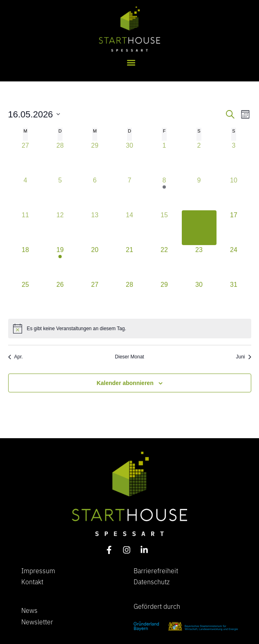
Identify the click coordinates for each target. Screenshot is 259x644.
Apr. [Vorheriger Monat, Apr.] (16, 357)
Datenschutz (152, 581)
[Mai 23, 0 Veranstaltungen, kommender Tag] (199, 262)
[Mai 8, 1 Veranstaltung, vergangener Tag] (164, 193)
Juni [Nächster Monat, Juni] (243, 357)
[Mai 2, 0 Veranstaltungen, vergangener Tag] (199, 158)
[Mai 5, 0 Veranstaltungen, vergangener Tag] (60, 193)
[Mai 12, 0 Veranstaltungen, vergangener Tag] (60, 228)
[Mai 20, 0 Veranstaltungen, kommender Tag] (95, 262)
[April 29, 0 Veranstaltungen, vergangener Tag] (95, 158)
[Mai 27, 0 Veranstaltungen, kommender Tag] (95, 297)
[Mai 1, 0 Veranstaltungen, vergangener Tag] (164, 158)
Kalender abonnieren (125, 383)
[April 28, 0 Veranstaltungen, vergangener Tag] (60, 158)
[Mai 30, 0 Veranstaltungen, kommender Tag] (199, 297)
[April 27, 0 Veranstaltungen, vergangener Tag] (26, 158)
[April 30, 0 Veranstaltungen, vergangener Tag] (130, 158)
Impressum (38, 570)
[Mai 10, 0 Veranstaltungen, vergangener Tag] (234, 193)
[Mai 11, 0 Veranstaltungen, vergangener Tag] (26, 228)
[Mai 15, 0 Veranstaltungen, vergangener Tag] (164, 228)
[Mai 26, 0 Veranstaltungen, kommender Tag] (60, 297)
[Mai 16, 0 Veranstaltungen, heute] (199, 228)
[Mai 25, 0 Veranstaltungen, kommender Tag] (26, 297)
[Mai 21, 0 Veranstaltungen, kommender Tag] (130, 262)
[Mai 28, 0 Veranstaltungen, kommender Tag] (130, 297)
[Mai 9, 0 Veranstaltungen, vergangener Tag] (199, 193)
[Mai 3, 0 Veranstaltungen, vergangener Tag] (234, 158)
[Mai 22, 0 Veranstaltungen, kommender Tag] (164, 262)
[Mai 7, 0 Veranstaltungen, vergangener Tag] (130, 193)
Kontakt (32, 581)
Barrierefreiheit (156, 570)
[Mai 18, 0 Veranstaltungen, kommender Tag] (26, 262)
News (29, 610)
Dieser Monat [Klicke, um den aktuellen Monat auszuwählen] (129, 357)
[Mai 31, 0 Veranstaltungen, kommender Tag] (234, 297)
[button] (131, 62)
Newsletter (37, 621)
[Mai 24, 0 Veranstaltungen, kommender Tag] (234, 262)
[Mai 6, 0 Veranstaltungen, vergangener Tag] (95, 193)
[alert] (130, 329)
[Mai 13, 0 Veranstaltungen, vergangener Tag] (95, 228)
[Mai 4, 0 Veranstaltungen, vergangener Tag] (26, 193)
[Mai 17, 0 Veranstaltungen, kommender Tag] (234, 228)
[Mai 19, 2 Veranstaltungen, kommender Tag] (60, 262)
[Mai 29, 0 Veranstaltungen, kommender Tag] (164, 297)
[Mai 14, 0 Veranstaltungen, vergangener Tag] (130, 228)
